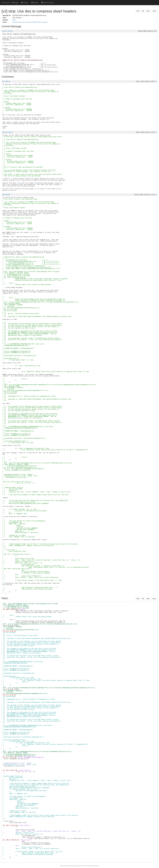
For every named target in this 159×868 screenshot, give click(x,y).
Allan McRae (6, 195)
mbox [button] (148, 11)
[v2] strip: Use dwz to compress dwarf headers (27, 22)
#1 (156, 81)
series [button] (154, 11)
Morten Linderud (7, 31)
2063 (138, 11)
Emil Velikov (6, 81)
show (14, 20)
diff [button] (143, 11)
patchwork (63, 866)
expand (45, 22)
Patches (25, 3)
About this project (48, 3)
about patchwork (94, 866)
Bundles (35, 3)
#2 (156, 132)
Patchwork (6, 3)
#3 (156, 195)
